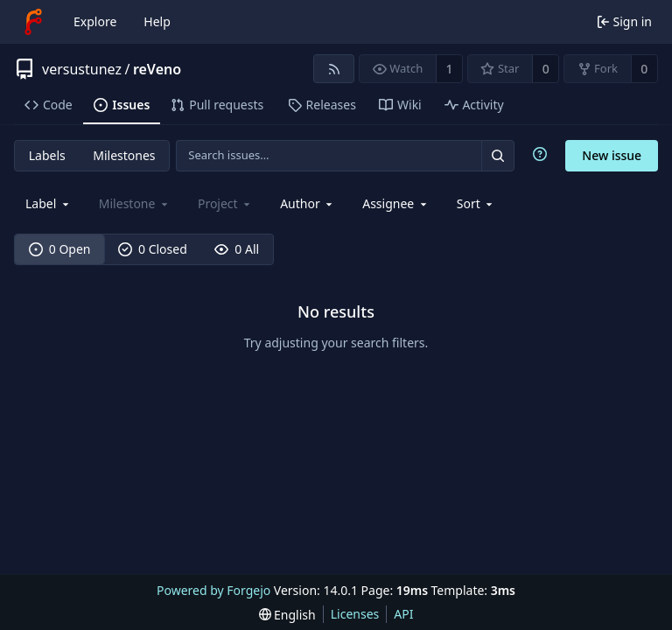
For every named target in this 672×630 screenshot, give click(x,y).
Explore (95, 21)
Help (157, 21)
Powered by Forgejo (213, 590)
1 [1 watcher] (450, 69)
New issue (612, 155)
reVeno (157, 69)
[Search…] (498, 155)
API (403, 614)
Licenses (355, 614)
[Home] (33, 22)
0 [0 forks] (644, 69)
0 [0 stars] (546, 69)
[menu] (476, 203)
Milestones (124, 155)
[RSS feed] (334, 69)
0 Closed (153, 249)
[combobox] (49, 203)
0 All (237, 249)
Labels (47, 155)
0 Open (60, 249)
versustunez (82, 69)
